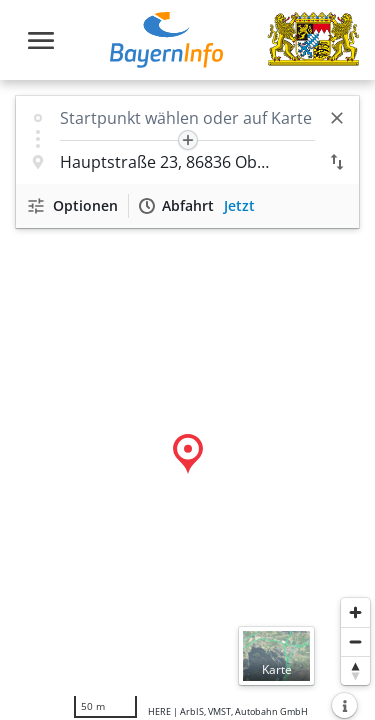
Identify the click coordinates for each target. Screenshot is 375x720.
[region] (187, 400)
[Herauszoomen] (355, 641)
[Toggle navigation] (41, 40)
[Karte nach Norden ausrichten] (355, 670)
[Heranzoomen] (355, 612)
